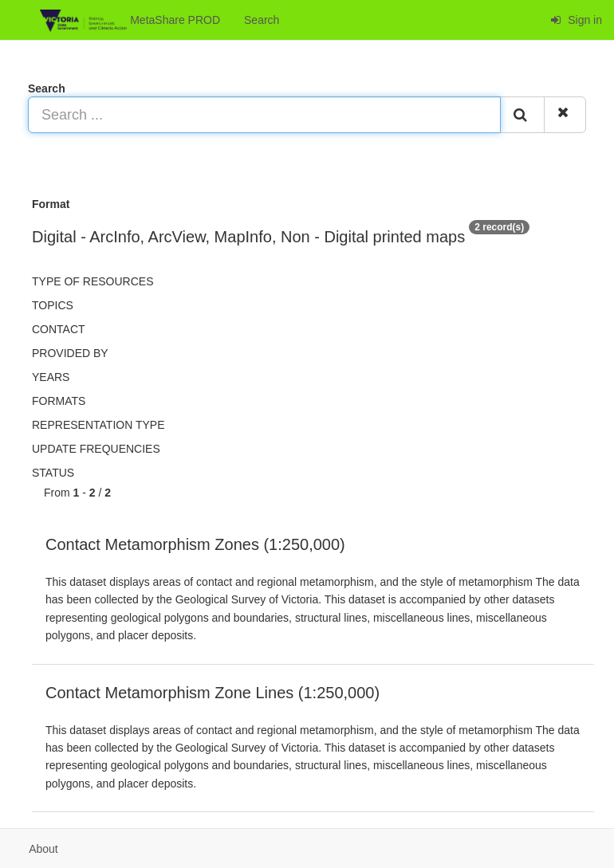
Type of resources (92, 281)
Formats (59, 401)
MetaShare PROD (130, 21)
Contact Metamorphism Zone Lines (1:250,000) (213, 693)
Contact (59, 329)
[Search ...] (264, 115)
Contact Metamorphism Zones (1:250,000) (195, 544)
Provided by (70, 353)
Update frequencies (96, 449)
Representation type (98, 425)
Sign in (576, 20)
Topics (53, 305)
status (53, 473)
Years (51, 377)
